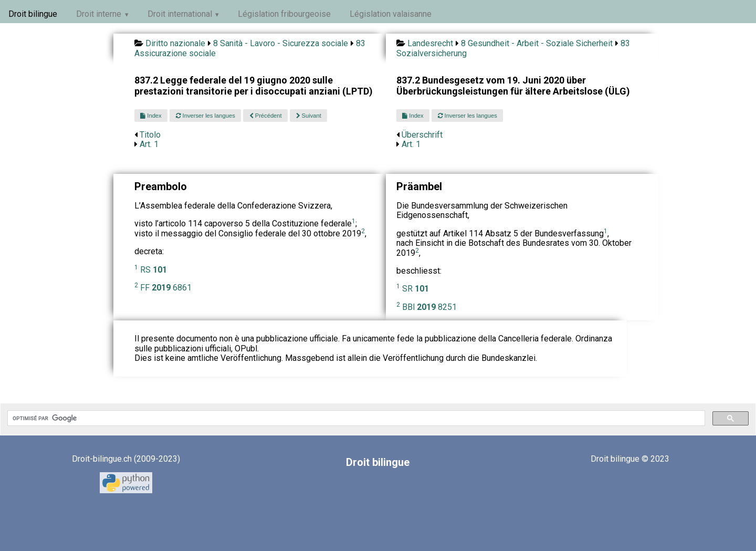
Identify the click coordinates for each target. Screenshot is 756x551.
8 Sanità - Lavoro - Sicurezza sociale (281, 43)
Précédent (266, 116)
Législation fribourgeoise (284, 14)
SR (416, 289)
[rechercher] (355, 418)
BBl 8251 (429, 307)
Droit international (180, 14)
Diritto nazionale (175, 43)
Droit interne (99, 14)
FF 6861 (166, 288)
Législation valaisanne (391, 14)
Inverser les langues (206, 116)
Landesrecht (430, 43)
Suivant (309, 116)
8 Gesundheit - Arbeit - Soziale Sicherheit (537, 43)
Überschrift (422, 135)
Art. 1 (149, 144)
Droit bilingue (33, 14)
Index (151, 116)
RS (154, 270)
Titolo (150, 135)
